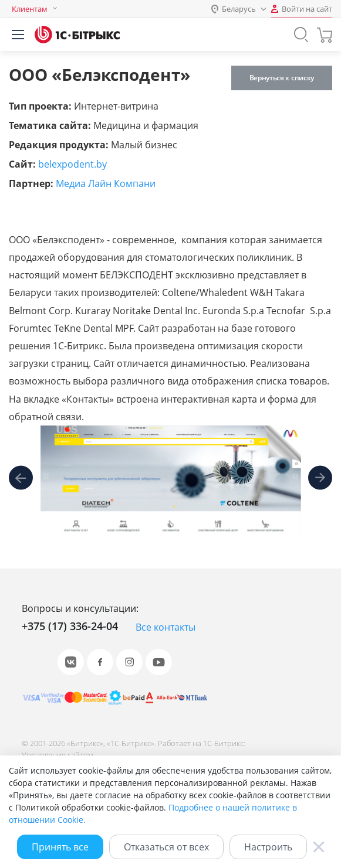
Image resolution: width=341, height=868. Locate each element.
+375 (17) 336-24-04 (70, 626)
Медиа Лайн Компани (106, 183)
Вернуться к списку (282, 78)
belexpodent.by (72, 164)
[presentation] (21, 480)
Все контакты (166, 627)
